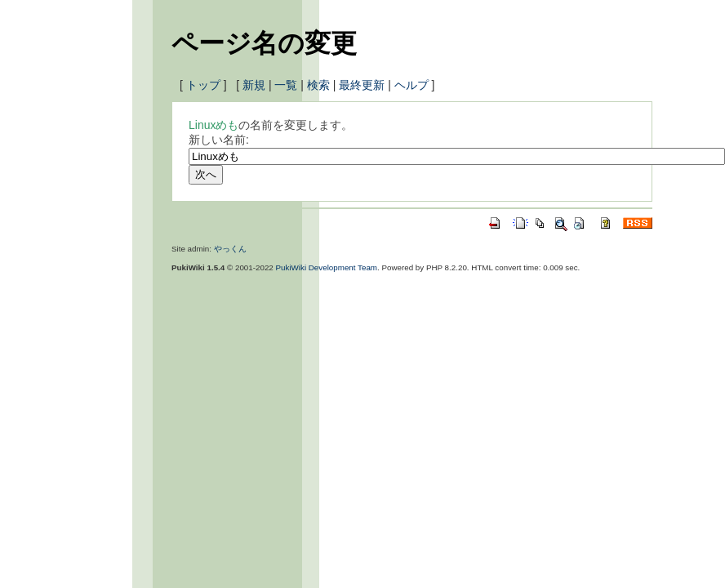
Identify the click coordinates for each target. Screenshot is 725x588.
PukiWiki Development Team (327, 267)
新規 (254, 85)
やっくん (230, 249)
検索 (318, 85)
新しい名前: (219, 140)
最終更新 (362, 85)
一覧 (286, 85)
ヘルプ (411, 85)
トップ (203, 85)
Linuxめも (213, 125)
